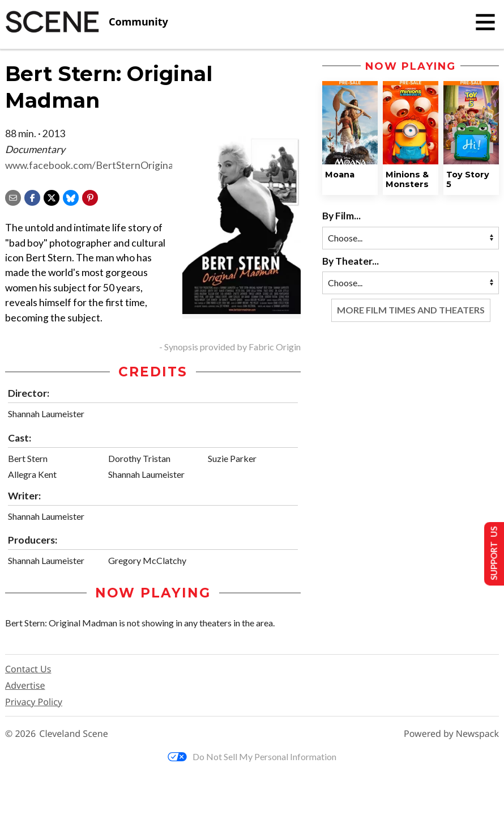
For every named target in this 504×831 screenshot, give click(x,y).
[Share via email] (13, 196)
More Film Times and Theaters (411, 310)
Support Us (491, 553)
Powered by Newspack (451, 734)
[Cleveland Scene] (87, 22)
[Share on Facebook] (32, 196)
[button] (90, 196)
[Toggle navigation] (485, 22)
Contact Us (28, 669)
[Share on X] (52, 196)
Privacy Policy (34, 702)
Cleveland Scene (74, 734)
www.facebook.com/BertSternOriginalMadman (110, 165)
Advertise (25, 685)
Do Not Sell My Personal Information (252, 756)
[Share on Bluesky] (71, 196)
